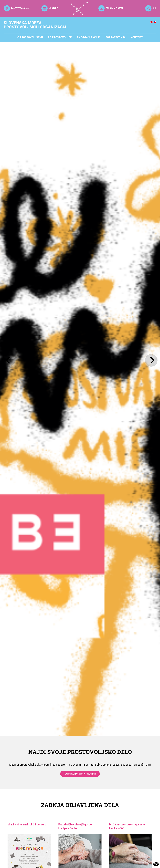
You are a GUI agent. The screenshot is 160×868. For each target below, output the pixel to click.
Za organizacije (88, 37)
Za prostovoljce (60, 37)
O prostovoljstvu (30, 37)
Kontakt (137, 37)
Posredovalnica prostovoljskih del (80, 774)
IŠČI (151, 8)
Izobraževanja (115, 37)
